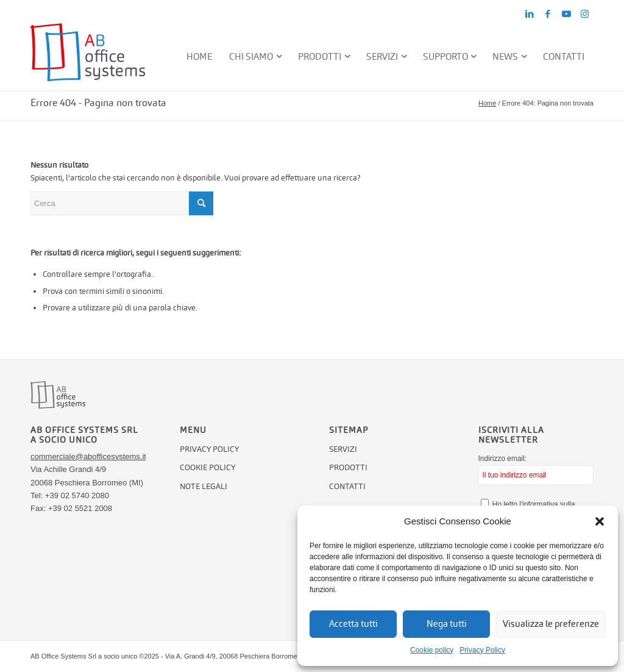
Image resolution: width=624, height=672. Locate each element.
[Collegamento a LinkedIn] (530, 14)
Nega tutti (447, 624)
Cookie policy (432, 650)
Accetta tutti (353, 624)
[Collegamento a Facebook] (548, 14)
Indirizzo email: (536, 470)
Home (487, 103)
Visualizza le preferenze (551, 624)
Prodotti (348, 467)
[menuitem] (200, 57)
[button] (600, 521)
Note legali (204, 486)
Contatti (347, 486)
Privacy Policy (482, 650)
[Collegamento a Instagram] (584, 14)
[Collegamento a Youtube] (566, 14)
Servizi (343, 449)
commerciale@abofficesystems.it (88, 456)
